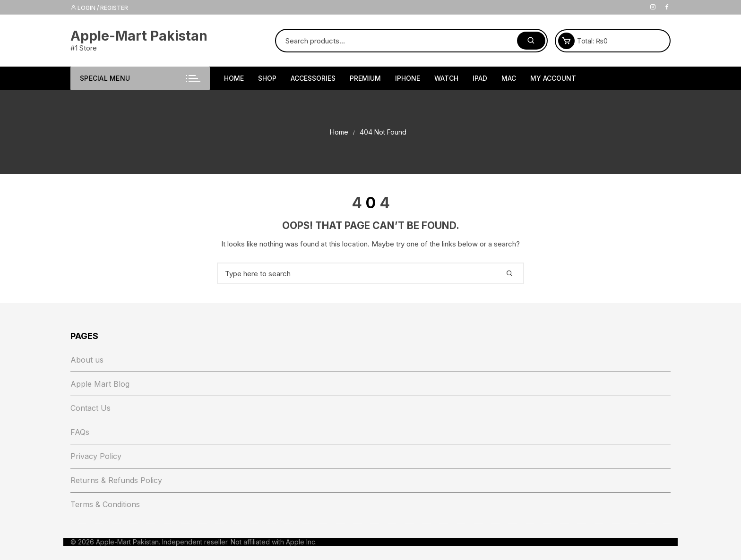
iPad (480, 78)
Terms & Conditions (105, 504)
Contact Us (90, 408)
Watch (446, 78)
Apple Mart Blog (100, 384)
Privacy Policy (96, 456)
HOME (234, 78)
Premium (365, 78)
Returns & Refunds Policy (116, 480)
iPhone (408, 78)
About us (87, 360)
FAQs (80, 432)
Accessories (313, 78)
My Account (553, 78)
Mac (509, 78)
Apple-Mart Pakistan (139, 36)
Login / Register (99, 8)
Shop (267, 78)
